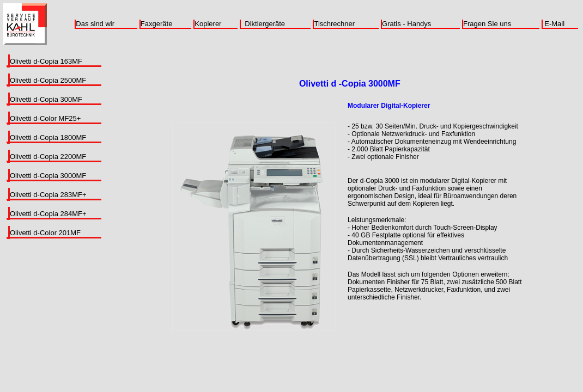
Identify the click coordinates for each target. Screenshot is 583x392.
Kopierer (208, 24)
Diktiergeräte (265, 24)
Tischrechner (334, 24)
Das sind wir (95, 24)
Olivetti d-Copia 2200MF (48, 157)
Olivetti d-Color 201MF (45, 233)
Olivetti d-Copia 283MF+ (48, 195)
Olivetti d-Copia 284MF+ (48, 214)
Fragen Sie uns (487, 24)
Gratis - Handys (406, 24)
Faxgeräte (157, 24)
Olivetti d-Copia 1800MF (48, 137)
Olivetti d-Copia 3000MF (48, 176)
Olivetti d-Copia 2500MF (48, 80)
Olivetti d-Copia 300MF (46, 99)
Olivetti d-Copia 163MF (46, 61)
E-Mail (554, 24)
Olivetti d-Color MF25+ (45, 118)
